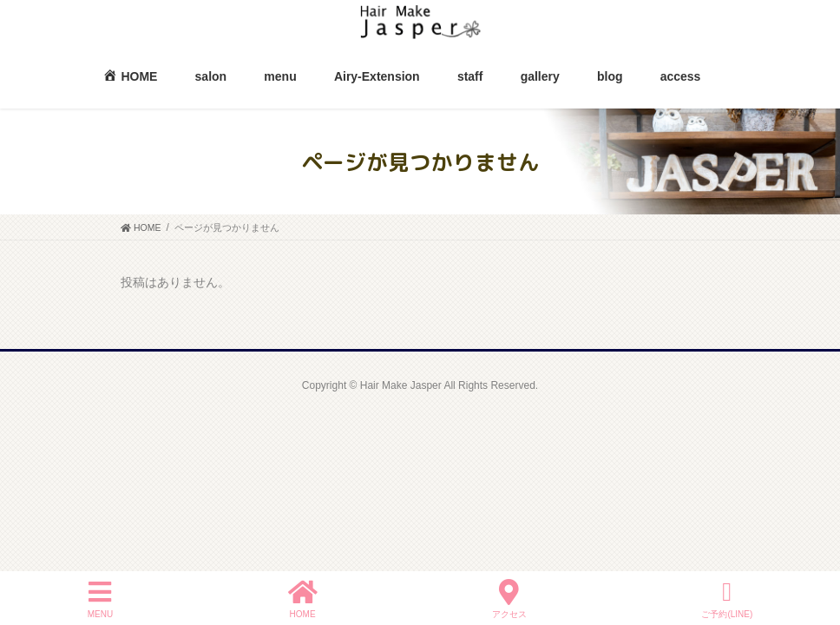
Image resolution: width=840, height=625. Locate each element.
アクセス (509, 599)
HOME (303, 599)
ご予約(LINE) (727, 599)
